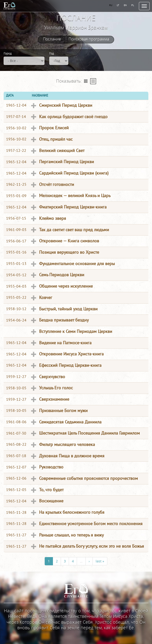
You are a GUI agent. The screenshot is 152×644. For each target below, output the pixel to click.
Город (8, 53)
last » (100, 561)
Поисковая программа (89, 39)
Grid (86, 81)
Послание (52, 39)
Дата (10, 96)
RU (111, 5)
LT (118, 5)
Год (52, 53)
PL (133, 5)
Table (93, 81)
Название (40, 96)
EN (125, 5)
